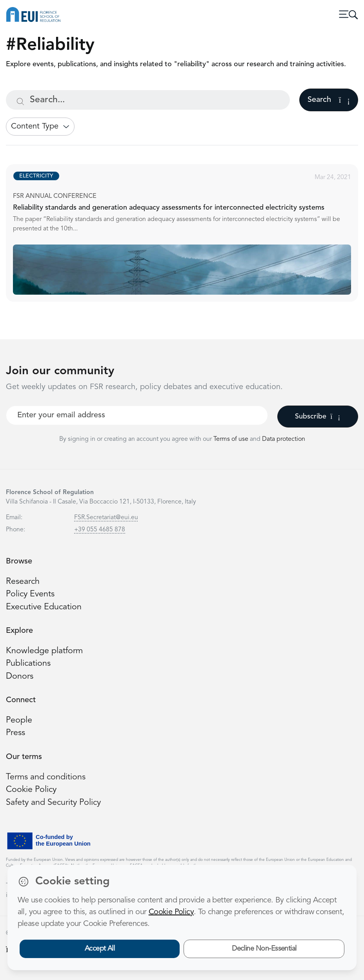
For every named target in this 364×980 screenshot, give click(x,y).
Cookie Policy (31, 790)
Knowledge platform (44, 651)
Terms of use (232, 439)
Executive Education (44, 607)
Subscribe (318, 417)
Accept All (100, 949)
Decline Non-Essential (264, 949)
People (19, 720)
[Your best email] (137, 415)
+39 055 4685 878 (100, 530)
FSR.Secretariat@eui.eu (106, 518)
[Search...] (148, 100)
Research (23, 582)
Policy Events (30, 594)
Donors (20, 677)
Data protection (284, 439)
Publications (28, 664)
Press (15, 733)
